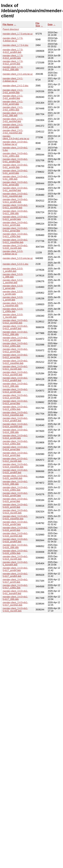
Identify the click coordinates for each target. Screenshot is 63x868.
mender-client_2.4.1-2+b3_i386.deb (13, 114)
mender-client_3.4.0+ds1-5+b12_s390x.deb (15, 345)
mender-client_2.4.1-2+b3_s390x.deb (13, 109)
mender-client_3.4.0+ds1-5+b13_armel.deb (15, 402)
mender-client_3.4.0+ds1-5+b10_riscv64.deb (15, 247)
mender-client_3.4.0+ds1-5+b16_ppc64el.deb (15, 535)
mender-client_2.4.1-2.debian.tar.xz (13, 80)
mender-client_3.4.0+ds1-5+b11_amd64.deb (15, 201)
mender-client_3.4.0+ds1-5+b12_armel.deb (15, 356)
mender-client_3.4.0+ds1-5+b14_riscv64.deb (15, 558)
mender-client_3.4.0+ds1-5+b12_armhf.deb (15, 350)
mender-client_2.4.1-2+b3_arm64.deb (13, 91)
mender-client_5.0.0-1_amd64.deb (13, 270)
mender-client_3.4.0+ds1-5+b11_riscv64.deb (15, 368)
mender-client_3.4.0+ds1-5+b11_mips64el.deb (15, 241)
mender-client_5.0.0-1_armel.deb (13, 287)
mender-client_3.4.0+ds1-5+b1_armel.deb (15, 183)
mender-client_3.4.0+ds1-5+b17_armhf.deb (15, 581)
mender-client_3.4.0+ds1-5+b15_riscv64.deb (15, 610)
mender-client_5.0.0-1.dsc (16, 264)
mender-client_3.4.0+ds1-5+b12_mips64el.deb (15, 362)
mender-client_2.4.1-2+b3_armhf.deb (13, 103)
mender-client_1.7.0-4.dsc (16, 45)
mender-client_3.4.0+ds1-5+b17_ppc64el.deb (15, 604)
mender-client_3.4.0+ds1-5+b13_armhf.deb (15, 397)
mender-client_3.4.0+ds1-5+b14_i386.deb (15, 431)
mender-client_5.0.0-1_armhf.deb (13, 299)
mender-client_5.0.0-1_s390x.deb (13, 310)
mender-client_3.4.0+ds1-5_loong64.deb (15, 563)
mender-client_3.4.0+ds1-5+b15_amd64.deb (15, 471)
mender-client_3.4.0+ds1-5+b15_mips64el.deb (15, 517)
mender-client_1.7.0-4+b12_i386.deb (13, 68)
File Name (8, 25)
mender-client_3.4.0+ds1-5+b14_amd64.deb (15, 419)
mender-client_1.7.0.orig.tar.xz (18, 34)
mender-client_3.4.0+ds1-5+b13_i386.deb (15, 385)
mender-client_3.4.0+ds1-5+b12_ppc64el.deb (15, 322)
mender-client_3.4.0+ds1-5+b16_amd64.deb (15, 540)
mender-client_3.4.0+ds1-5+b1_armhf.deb (15, 172)
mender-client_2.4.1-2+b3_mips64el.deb (13, 132)
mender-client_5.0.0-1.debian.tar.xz (13, 253)
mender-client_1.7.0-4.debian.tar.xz (13, 39)
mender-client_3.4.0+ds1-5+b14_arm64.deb (15, 437)
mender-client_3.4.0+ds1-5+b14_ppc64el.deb (15, 425)
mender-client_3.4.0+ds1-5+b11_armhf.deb (15, 224)
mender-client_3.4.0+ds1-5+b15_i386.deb (15, 483)
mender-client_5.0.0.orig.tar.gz (18, 258)
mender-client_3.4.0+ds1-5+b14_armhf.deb (15, 454)
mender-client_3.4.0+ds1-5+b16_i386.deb (15, 546)
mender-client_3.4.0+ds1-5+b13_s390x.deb (15, 408)
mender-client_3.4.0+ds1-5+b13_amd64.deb (15, 379)
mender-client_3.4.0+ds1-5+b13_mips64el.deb (15, 414)
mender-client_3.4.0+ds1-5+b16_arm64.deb (15, 523)
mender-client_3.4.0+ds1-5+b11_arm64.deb (15, 218)
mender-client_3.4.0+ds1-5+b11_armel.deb (15, 229)
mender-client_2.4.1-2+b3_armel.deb (13, 126)
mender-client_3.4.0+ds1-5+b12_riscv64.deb (15, 460)
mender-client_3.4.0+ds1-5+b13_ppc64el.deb (15, 373)
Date (50, 25)
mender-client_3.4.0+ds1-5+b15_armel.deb (15, 500)
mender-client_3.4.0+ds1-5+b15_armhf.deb (15, 506)
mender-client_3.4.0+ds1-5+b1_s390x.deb (15, 155)
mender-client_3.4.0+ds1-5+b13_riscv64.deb (15, 512)
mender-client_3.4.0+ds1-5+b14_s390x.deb (15, 443)
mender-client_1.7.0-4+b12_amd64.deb (13, 51)
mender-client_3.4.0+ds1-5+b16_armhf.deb (15, 529)
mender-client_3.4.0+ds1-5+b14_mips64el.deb (15, 466)
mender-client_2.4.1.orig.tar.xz (18, 74)
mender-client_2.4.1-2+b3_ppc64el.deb (13, 120)
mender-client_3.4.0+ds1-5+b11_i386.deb (15, 212)
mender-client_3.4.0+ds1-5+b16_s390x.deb (15, 552)
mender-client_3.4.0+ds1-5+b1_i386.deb (15, 178)
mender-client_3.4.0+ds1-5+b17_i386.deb (15, 598)
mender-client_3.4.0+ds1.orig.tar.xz (16, 137)
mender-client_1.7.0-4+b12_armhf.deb (13, 63)
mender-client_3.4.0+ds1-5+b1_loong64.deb (15, 592)
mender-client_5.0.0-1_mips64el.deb (13, 304)
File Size (38, 25)
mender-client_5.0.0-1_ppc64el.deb (13, 281)
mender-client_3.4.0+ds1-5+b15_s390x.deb (15, 489)
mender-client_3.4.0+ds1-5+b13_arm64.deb (15, 391)
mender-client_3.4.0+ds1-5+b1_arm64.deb (15, 166)
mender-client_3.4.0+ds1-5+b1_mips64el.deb (15, 195)
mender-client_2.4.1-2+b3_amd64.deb (13, 97)
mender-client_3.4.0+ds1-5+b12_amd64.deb (15, 327)
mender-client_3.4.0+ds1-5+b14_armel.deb (15, 448)
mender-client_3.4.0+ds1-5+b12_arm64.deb (15, 339)
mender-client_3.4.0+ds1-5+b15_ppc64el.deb (15, 477)
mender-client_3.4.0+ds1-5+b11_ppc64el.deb (15, 206)
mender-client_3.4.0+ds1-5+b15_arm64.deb (15, 494)
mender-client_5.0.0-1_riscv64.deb (13, 316)
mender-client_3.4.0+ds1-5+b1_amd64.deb (15, 160)
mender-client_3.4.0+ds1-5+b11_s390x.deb (15, 235)
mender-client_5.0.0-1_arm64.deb (13, 293)
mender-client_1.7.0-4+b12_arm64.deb (13, 57)
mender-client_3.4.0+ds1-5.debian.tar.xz (15, 143)
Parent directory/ (11, 29)
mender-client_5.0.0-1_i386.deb (13, 276)
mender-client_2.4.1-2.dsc (16, 86)
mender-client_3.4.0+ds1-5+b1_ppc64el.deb (15, 189)
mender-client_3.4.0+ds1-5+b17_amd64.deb (15, 575)
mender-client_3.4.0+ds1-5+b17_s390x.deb (15, 587)
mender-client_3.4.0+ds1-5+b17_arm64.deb (15, 569)
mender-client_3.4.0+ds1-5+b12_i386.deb (15, 333)
